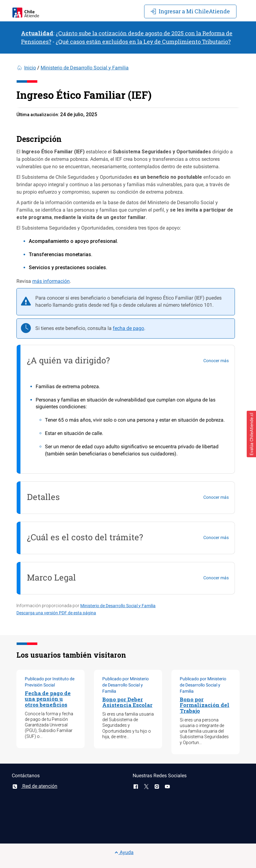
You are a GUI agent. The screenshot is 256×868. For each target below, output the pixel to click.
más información (51, 281)
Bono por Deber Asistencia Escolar (127, 702)
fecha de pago (128, 328)
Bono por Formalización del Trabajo (205, 705)
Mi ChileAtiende (190, 11)
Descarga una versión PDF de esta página (56, 613)
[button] (251, 434)
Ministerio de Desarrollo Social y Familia (85, 68)
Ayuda (124, 852)
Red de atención (35, 786)
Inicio (30, 68)
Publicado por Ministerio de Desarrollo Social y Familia (126, 685)
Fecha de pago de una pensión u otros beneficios (48, 699)
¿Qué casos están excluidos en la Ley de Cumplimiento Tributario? (143, 42)
